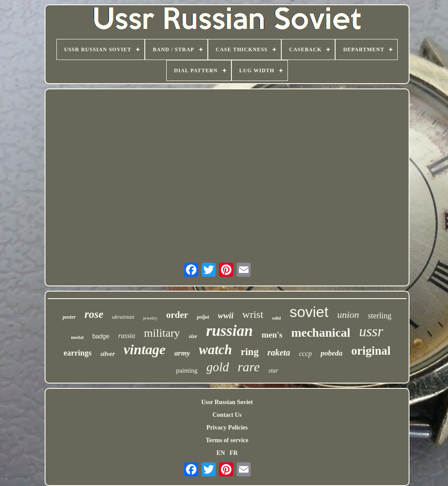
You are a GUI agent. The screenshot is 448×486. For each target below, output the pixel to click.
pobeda (332, 353)
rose (94, 314)
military (162, 333)
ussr (371, 331)
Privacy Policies (227, 428)
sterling (380, 316)
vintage (145, 349)
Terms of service (227, 440)
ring (250, 352)
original (371, 351)
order (177, 315)
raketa (279, 352)
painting (187, 370)
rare (249, 367)
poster (69, 317)
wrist (253, 314)
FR (234, 453)
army (182, 353)
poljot (203, 317)
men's (272, 335)
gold (218, 367)
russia (127, 336)
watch (215, 350)
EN (221, 453)
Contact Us (227, 415)
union (348, 315)
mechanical (320, 333)
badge (101, 336)
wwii (226, 315)
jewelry (150, 318)
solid (276, 318)
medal (77, 337)
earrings (77, 353)
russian (229, 331)
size (193, 336)
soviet (309, 312)
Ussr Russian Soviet (227, 402)
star (273, 371)
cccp (305, 354)
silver (107, 354)
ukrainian (123, 317)
